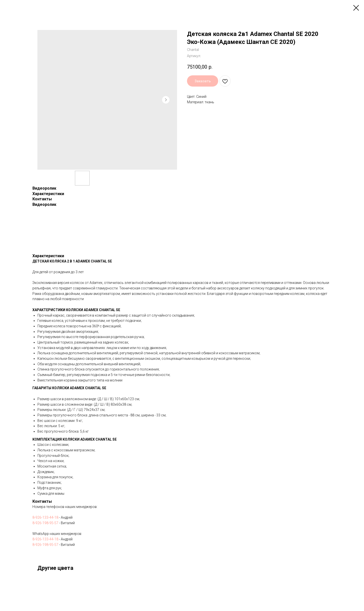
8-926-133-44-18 (45, 517)
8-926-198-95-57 (45, 523)
